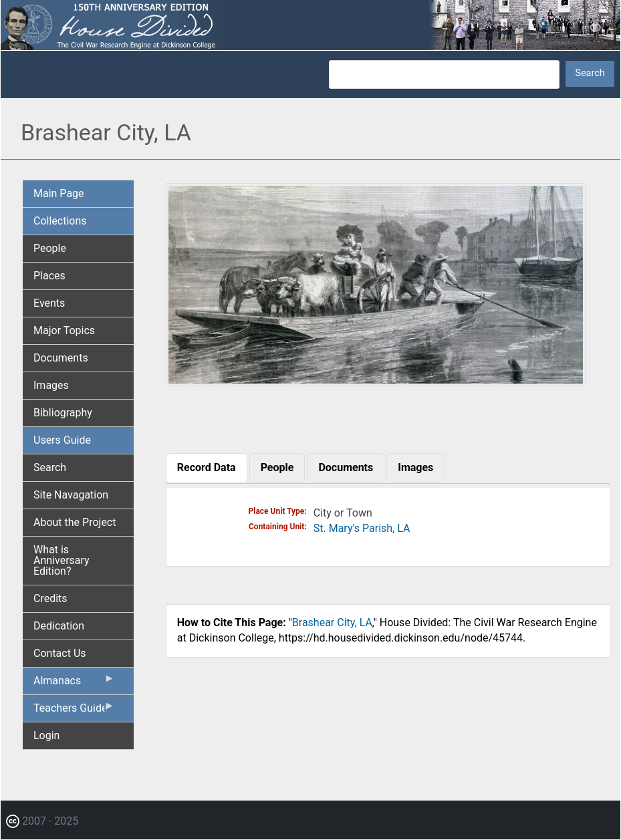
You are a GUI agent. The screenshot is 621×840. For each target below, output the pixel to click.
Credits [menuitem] (50, 598)
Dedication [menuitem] (59, 626)
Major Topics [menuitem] (64, 330)
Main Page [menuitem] (59, 193)
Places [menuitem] (49, 276)
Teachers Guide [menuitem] (74, 711)
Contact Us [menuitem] (60, 653)
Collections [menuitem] (60, 221)
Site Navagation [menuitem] (71, 495)
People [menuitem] (50, 248)
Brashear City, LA (332, 622)
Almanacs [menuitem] (74, 684)
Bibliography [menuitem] (63, 413)
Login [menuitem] (46, 735)
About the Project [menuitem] (75, 522)
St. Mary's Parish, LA (362, 528)
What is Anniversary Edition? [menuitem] (61, 560)
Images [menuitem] (51, 385)
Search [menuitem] (50, 467)
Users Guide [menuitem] (62, 440)
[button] (376, 381)
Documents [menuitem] (61, 358)
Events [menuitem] (49, 303)
